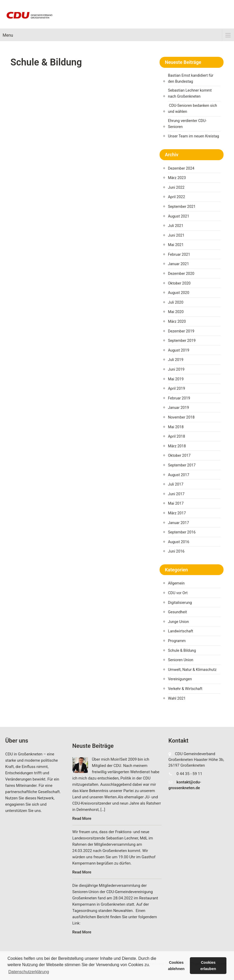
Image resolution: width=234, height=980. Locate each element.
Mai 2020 (176, 312)
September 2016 (182, 532)
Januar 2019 (178, 408)
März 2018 (177, 446)
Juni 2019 (176, 369)
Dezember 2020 (181, 274)
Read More (82, 818)
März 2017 (177, 513)
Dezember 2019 (181, 331)
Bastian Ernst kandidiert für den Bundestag (191, 79)
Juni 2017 (176, 494)
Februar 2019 (179, 398)
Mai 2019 (176, 379)
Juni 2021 (176, 235)
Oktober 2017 (179, 456)
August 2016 (179, 542)
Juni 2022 (176, 188)
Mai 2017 (176, 503)
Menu (8, 35)
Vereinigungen (180, 679)
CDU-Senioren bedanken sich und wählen (192, 109)
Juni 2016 (176, 551)
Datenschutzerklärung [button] (29, 972)
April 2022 (176, 197)
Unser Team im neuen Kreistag (193, 136)
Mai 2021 (176, 245)
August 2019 (179, 350)
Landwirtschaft (180, 631)
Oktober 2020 (179, 283)
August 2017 (179, 475)
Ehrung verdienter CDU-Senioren (187, 124)
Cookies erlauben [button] (208, 966)
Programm (177, 641)
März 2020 (177, 322)
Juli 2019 (176, 360)
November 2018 (181, 417)
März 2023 (177, 178)
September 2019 (182, 341)
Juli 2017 (176, 484)
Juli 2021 (176, 226)
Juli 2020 (176, 302)
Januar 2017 (178, 523)
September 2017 (182, 465)
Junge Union (178, 622)
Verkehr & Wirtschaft (185, 689)
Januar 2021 (178, 264)
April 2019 (176, 389)
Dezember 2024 (181, 168)
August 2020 (179, 293)
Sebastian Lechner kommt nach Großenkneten (190, 93)
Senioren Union (181, 660)
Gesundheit (177, 612)
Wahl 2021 (177, 698)
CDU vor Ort (178, 593)
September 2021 (182, 207)
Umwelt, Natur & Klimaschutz (192, 670)
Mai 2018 (176, 427)
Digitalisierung (180, 603)
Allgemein (176, 583)
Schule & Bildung (182, 651)
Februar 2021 (179, 255)
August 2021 (179, 216)
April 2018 (176, 436)
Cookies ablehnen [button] (176, 966)
